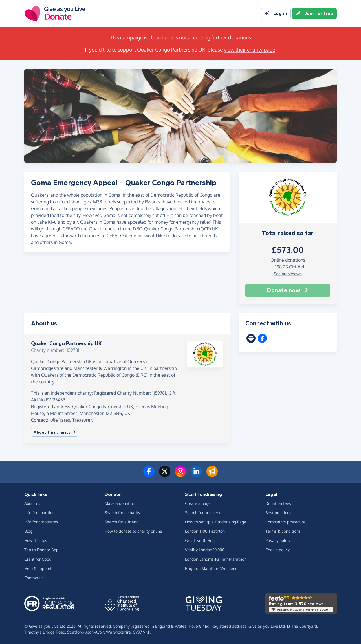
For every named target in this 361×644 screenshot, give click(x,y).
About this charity (55, 432)
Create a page (198, 503)
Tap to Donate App (41, 550)
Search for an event (203, 513)
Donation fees (278, 503)
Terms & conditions (283, 531)
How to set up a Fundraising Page (216, 522)
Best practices (278, 513)
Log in (276, 14)
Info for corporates (41, 522)
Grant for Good (38, 559)
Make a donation (120, 503)
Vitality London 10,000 (205, 550)
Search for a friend (122, 522)
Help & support (38, 568)
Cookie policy (278, 550)
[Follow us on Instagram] (180, 475)
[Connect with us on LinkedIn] (196, 475)
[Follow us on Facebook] (149, 475)
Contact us (34, 578)
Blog (28, 531)
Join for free (314, 14)
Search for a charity (122, 513)
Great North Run (200, 540)
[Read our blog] (212, 475)
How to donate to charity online (133, 531)
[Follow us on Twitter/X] (165, 475)
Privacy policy (278, 540)
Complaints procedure (285, 522)
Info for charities (39, 513)
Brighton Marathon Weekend (211, 568)
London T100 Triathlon (205, 531)
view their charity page (250, 50)
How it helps (36, 540)
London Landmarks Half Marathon (216, 559)
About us (32, 503)
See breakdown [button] (288, 274)
